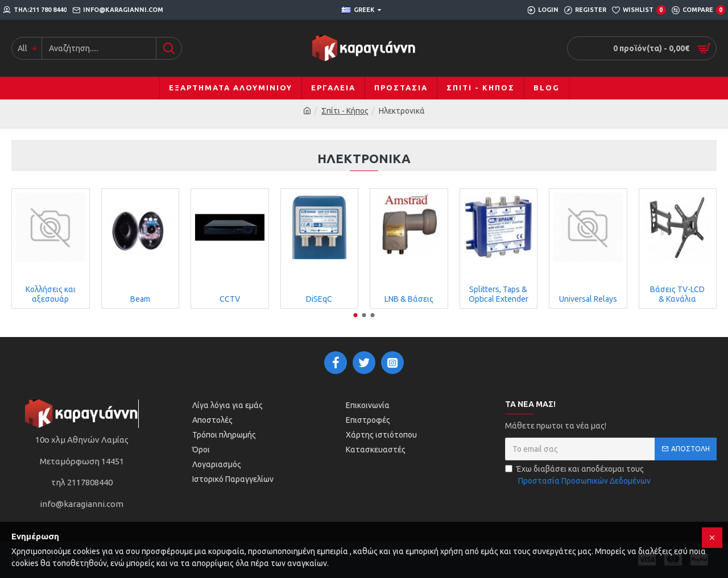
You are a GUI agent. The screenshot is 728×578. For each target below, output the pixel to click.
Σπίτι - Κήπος (345, 111)
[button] (356, 315)
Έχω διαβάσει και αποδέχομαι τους (579, 476)
